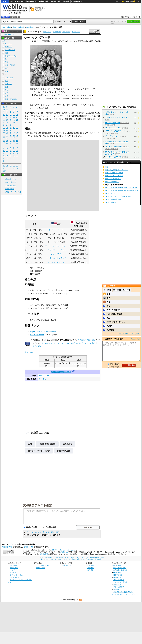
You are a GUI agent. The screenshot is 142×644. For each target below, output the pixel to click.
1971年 (92, 116)
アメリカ (42, 379)
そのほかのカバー (113, 136)
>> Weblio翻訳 (134, 339)
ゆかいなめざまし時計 (114, 173)
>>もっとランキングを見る (129, 334)
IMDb (48, 335)
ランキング (66, 32)
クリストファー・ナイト (56, 250)
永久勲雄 (83, 258)
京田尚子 (83, 238)
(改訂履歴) (64, 552)
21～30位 (127, 290)
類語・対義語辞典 (17, 1)
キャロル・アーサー (113, 128)
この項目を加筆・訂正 (87, 340)
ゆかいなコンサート (113, 179)
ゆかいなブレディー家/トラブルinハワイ (46, 308)
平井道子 (83, 234)
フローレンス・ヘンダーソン (56, 234)
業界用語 (8, 47)
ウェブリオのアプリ (43, 565)
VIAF (47, 375)
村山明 (83, 242)
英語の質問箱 (11, 185)
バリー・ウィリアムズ (56, 242)
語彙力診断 (10, 189)
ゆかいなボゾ (110, 193)
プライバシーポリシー (18, 575)
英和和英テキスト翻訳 (38, 505)
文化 (7, 71)
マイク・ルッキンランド (56, 258)
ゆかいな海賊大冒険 (113, 199)
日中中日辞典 (44, 1)
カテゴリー (76, 32)
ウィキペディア (34, 32)
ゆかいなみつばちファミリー (117, 170)
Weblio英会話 (11, 182)
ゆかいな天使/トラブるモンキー (118, 196)
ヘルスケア (9, 78)
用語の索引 (57, 32)
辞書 (5, 1)
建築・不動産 (10, 65)
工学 (7, 62)
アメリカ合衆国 (88, 113)
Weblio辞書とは (15, 565)
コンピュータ (10, 50)
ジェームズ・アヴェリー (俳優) (117, 143)
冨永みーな (83, 262)
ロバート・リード (56, 230)
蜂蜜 (109, 302)
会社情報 (91, 568)
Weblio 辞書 (129, 1)
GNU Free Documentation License (64, 550)
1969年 (66, 113)
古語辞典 (66, 1)
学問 (7, 68)
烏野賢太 (110, 330)
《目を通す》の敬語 (47, 444)
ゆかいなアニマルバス (114, 176)
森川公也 (83, 230)
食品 (7, 90)
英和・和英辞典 (31, 1)
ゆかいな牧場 (110, 202)
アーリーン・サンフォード (116, 117)
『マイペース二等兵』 (114, 131)
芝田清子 (84, 246)
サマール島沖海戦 (114, 310)
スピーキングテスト (13, 192)
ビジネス (8, 44)
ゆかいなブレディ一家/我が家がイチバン (46, 305)
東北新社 (39, 274)
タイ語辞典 (117, 585)
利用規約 (13, 572)
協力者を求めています (51, 343)
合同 (30, 444)
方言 (7, 96)
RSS (81, 600)
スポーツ (8, 84)
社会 (109, 318)
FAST (41, 375)
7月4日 (83, 116)
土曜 (88, 119)
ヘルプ (138, 1)
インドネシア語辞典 (120, 582)
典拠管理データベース (61, 372)
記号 (5, 171)
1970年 (77, 116)
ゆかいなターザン (112, 182)
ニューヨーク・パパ (79, 363)
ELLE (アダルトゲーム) (116, 322)
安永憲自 (75, 242)
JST (29, 122)
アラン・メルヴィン (113, 157)
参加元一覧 (136, 17)
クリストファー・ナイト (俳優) (117, 113)
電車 (7, 53)
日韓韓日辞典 (56, 1)
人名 (7, 93)
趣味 (7, 81)
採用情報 (91, 570)
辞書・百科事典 (18, 27)
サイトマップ (14, 577)
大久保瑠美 (68, 444)
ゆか (107, 167)
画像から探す (40, 568)
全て (4, 41)
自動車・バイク (11, 56)
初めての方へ (126, 17)
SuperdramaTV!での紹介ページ (43, 331)
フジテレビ (35, 119)
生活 (7, 74)
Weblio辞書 (44, 554)
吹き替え (84, 223)
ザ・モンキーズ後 (113, 123)
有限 (109, 294)
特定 (109, 306)
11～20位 (117, 290)
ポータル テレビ (68, 343)
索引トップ (47, 32)
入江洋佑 (74, 230)
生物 (7, 87)
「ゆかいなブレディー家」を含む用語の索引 (43, 532)
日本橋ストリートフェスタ (39, 451)
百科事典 (30, 27)
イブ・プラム (56, 254)
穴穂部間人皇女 (64, 451)
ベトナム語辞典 (119, 587)
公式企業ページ (93, 565)
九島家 (109, 326)
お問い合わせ (66, 565)
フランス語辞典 (119, 580)
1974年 (75, 113)
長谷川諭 (74, 258)
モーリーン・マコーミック (56, 246)
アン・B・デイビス (56, 238)
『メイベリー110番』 (114, 147)
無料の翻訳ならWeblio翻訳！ (40, 9)
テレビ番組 (46, 340)
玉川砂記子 (84, 254)
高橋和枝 (74, 238)
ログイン (117, 1)
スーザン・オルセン (56, 262)
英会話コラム (11, 179)
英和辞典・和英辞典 (120, 570)
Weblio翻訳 (117, 572)
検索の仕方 (14, 568)
